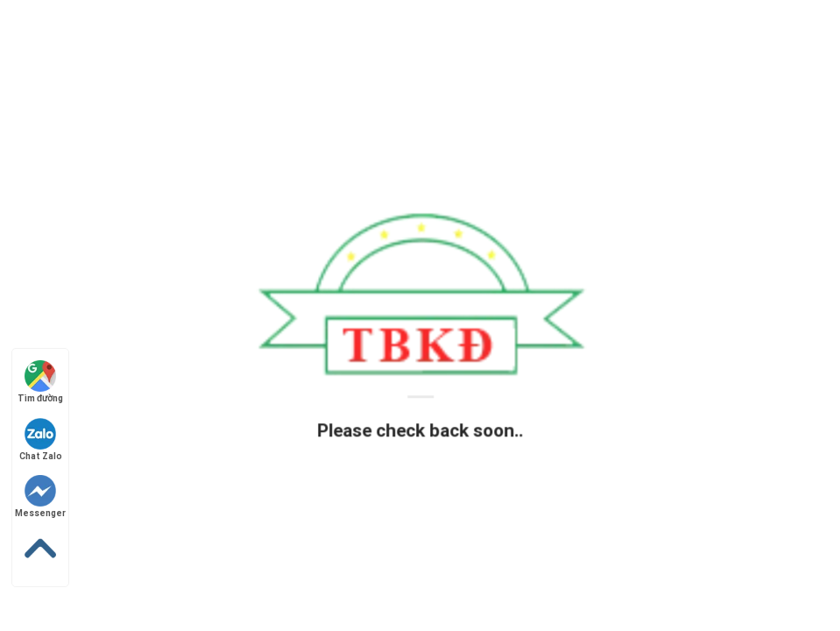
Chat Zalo (41, 440)
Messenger (40, 496)
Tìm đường (40, 382)
